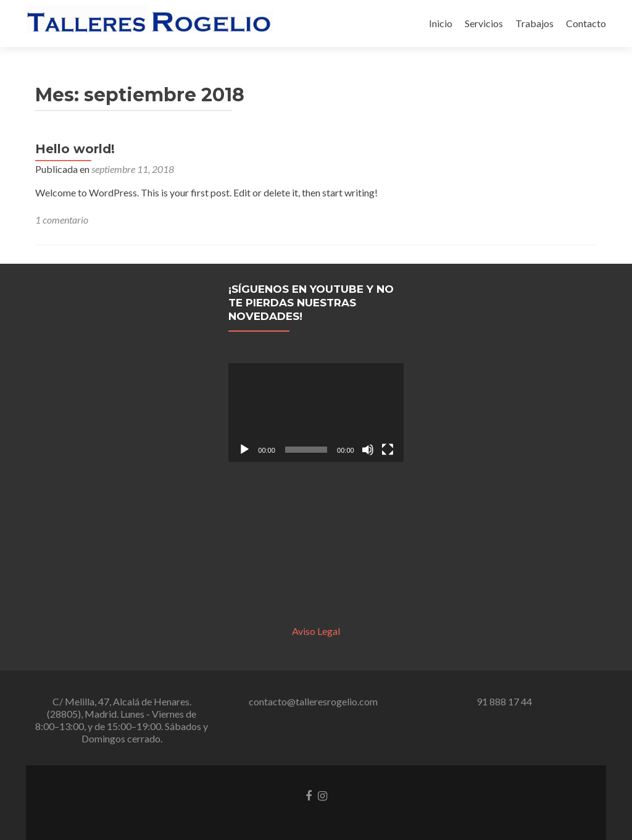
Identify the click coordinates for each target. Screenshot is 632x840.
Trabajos (534, 23)
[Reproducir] (244, 450)
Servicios (484, 23)
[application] (316, 412)
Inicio (441, 23)
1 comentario (62, 220)
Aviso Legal (316, 631)
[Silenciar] (368, 450)
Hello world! (75, 149)
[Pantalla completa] (388, 450)
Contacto (586, 23)
